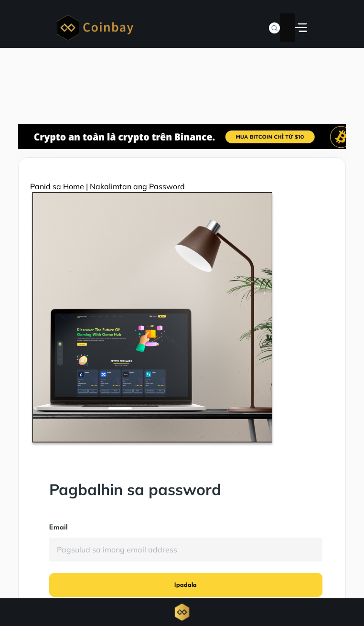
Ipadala (186, 585)
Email (59, 528)
